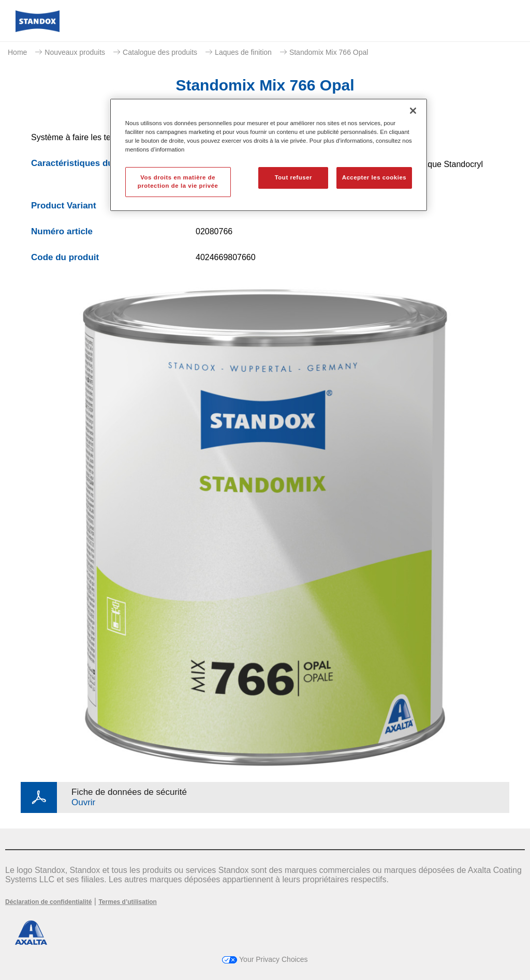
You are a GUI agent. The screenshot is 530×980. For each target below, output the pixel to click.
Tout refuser (293, 177)
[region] (269, 155)
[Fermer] (413, 111)
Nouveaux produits (75, 52)
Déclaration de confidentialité (48, 902)
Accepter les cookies (374, 177)
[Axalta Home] (38, 29)
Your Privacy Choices (265, 959)
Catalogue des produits (160, 52)
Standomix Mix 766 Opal (329, 52)
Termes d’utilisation (127, 902)
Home (17, 52)
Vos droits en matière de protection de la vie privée (178, 182)
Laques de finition (243, 52)
